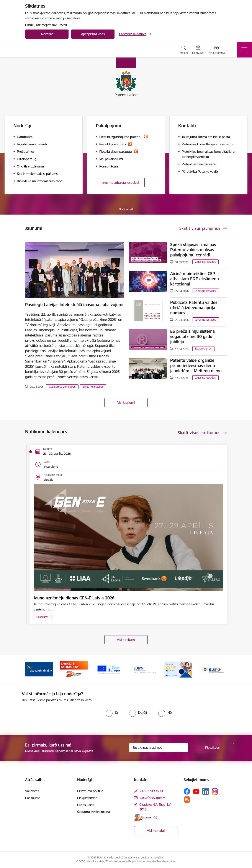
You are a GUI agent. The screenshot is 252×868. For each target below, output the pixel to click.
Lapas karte (86, 805)
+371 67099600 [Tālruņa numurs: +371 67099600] (151, 791)
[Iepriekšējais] (32, 669)
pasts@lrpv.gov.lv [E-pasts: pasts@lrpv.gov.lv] (152, 798)
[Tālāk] (220, 669)
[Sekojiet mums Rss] (187, 800)
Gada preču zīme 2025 (62, 387)
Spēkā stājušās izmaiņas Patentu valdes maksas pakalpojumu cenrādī (193, 250)
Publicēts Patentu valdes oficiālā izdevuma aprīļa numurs (194, 308)
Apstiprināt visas (93, 34)
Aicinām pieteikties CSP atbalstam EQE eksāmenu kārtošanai (195, 279)
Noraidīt (47, 34)
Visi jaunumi (126, 403)
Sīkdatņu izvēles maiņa (94, 812)
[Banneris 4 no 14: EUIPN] (143, 669)
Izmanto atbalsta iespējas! (120, 183)
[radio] (112, 712)
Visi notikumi (126, 640)
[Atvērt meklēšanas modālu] (184, 51)
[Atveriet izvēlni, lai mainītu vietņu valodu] (198, 50)
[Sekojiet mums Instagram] (215, 792)
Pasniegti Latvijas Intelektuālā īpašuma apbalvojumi (74, 305)
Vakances (32, 791)
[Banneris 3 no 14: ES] (109, 669)
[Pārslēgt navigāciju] (244, 50)
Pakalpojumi (108, 126)
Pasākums (43, 617)
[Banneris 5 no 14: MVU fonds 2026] (178, 669)
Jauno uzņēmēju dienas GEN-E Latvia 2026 (74, 598)
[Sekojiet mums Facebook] (187, 791)
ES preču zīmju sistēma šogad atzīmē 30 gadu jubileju (192, 336)
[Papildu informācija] (155, 818)
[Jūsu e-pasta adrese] (159, 748)
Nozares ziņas (203, 349)
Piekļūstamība (87, 798)
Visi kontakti (156, 831)
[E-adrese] (143, 818)
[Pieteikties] (212, 748)
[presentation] (58, 715)
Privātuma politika (90, 791)
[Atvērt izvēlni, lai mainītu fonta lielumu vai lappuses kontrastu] (216, 51)
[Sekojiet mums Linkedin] (206, 791)
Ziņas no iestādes (93, 387)
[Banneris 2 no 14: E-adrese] (74, 669)
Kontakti (187, 126)
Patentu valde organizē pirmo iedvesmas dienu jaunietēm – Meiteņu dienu (196, 366)
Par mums (33, 798)
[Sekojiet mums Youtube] (196, 791)
